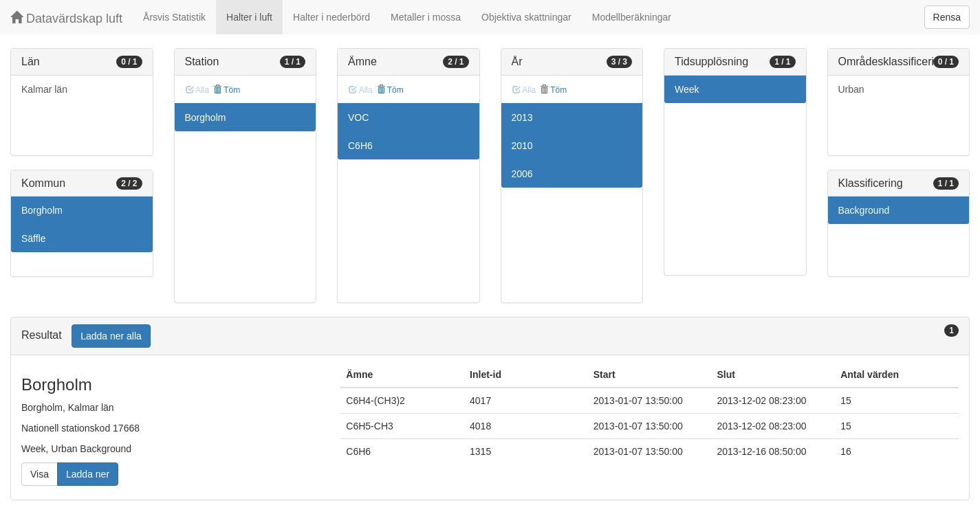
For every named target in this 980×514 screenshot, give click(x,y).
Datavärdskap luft (66, 18)
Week (687, 89)
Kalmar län (44, 89)
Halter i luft (249, 17)
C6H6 (360, 146)
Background (864, 210)
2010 (522, 146)
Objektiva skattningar (526, 17)
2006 (522, 174)
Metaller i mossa (426, 17)
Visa (40, 474)
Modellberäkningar (632, 17)
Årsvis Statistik (174, 17)
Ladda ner (88, 474)
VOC (358, 118)
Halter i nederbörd (331, 17)
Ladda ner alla (111, 336)
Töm (227, 90)
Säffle (34, 238)
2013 (522, 118)
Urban (851, 89)
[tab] (490, 336)
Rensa (947, 17)
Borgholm (42, 210)
